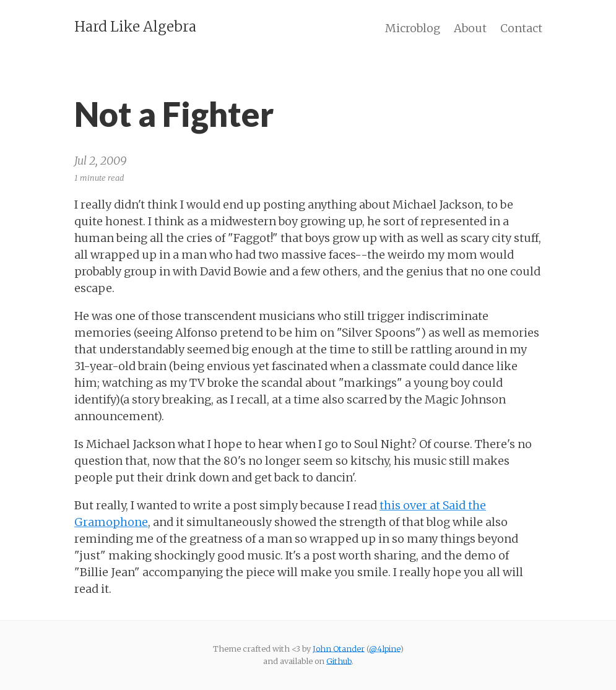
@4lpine (384, 649)
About (470, 28)
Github (339, 661)
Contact (521, 28)
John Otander (339, 649)
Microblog (413, 28)
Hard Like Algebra (135, 27)
